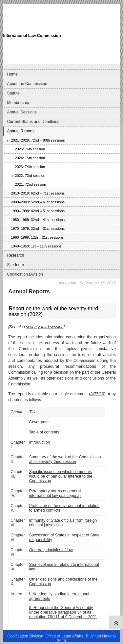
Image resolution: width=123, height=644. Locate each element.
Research (15, 255)
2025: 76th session (30, 149)
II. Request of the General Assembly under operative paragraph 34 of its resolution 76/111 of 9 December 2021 (63, 612)
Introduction (40, 442)
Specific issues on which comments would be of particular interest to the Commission (61, 476)
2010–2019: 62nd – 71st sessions (38, 193)
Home (12, 74)
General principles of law (51, 550)
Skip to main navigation (19, 2)
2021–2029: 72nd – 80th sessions (38, 140)
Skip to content (50, 2)
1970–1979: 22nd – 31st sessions (38, 229)
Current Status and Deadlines (33, 122)
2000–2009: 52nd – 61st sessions (38, 202)
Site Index (16, 265)
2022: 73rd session (30, 176)
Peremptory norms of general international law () (55, 493)
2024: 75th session (30, 158)
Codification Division (25, 274)
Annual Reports (21, 131)
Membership (18, 103)
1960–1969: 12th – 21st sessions (37, 237)
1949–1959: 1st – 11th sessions (36, 246)
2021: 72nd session (30, 184)
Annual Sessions (22, 112)
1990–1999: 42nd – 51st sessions (38, 211)
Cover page (40, 422)
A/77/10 (97, 394)
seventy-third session (45, 327)
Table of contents (44, 432)
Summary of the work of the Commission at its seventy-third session (65, 459)
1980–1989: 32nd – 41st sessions (38, 220)
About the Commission (27, 84)
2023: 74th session (30, 167)
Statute (13, 93)
